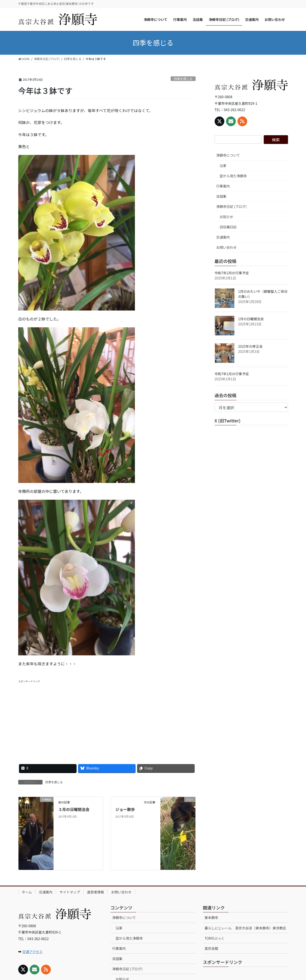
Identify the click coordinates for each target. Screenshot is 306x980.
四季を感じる (183, 79)
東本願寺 (211, 918)
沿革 (223, 166)
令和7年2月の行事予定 (232, 273)
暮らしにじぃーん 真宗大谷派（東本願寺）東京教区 (245, 928)
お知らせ (227, 217)
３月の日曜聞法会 (74, 809)
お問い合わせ (227, 247)
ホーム (27, 892)
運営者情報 (96, 892)
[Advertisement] (107, 718)
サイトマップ (70, 892)
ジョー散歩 (125, 809)
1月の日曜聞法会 (251, 319)
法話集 (221, 196)
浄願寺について (228, 155)
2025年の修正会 (250, 346)
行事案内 (223, 186)
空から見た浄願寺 (233, 176)
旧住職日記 (228, 227)
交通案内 (223, 237)
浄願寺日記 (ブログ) (232, 206)
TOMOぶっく (215, 938)
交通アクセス (32, 952)
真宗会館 (211, 948)
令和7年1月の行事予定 (232, 374)
